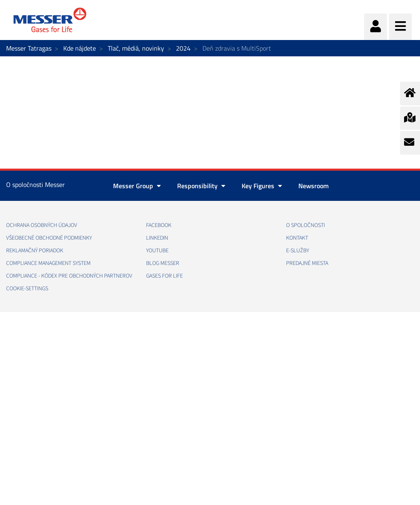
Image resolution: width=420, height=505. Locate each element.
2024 (183, 48)
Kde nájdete (80, 48)
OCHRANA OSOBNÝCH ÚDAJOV (42, 225)
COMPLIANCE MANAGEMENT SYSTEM (48, 263)
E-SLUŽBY (298, 251)
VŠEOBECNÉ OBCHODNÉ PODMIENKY (49, 238)
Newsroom (313, 186)
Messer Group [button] (137, 186)
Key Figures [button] (262, 186)
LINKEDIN (157, 238)
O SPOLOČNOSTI (306, 225)
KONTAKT (297, 238)
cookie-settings (27, 289)
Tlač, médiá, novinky (136, 48)
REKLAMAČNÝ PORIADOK (35, 251)
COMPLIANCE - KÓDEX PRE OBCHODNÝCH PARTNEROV (69, 276)
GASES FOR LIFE (164, 276)
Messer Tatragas (29, 48)
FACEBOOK (159, 225)
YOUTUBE (157, 251)
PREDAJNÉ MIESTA (307, 263)
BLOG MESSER (163, 263)
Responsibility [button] (201, 186)
